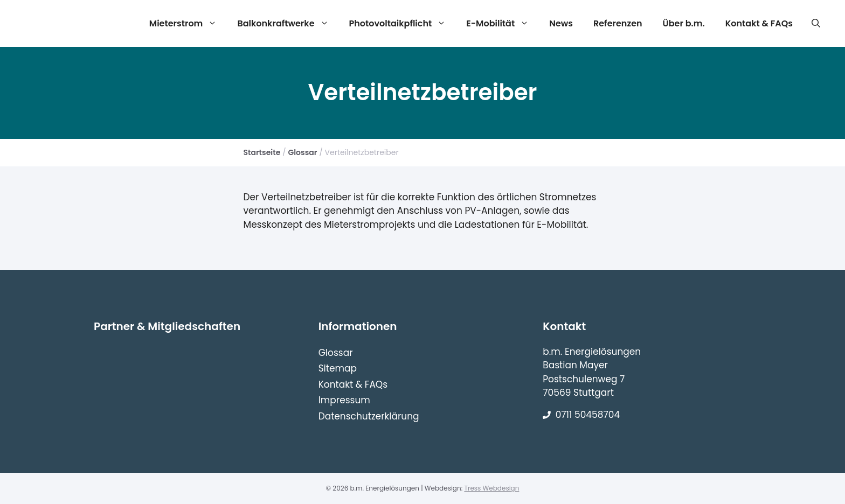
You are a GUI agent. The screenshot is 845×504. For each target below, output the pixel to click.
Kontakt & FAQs (759, 23)
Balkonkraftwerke (287, 24)
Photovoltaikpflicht (402, 24)
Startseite (262, 152)
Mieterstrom (188, 24)
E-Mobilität (502, 24)
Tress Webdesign (491, 488)
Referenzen (618, 23)
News (561, 23)
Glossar (302, 152)
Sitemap (338, 368)
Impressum (344, 400)
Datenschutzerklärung (369, 416)
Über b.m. (684, 23)
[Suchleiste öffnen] (816, 24)
